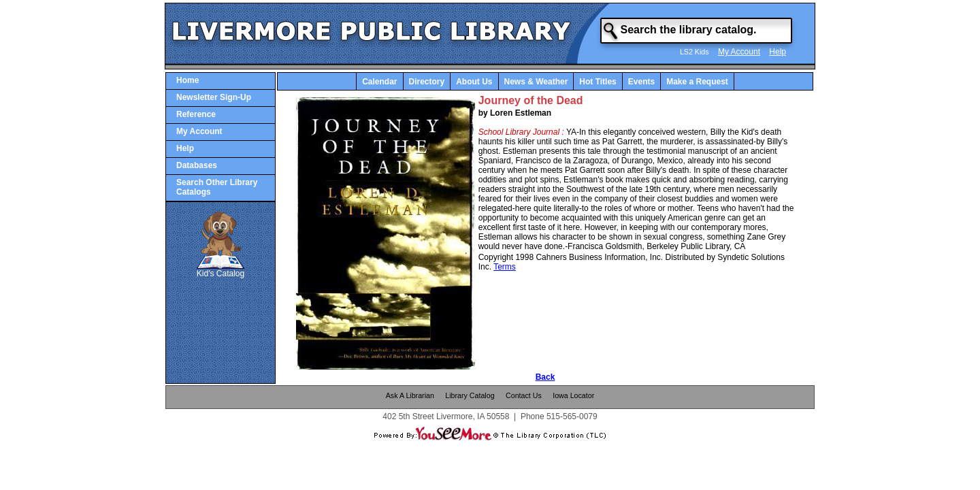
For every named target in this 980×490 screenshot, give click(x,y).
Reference (196, 114)
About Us (474, 82)
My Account (739, 52)
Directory (427, 82)
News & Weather (536, 82)
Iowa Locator (573, 395)
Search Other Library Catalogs (217, 187)
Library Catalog (470, 395)
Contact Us (524, 395)
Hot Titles (598, 82)
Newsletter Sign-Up (214, 97)
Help (778, 52)
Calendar (379, 82)
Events (641, 82)
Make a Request (697, 82)
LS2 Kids (695, 52)
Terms (505, 267)
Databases (197, 165)
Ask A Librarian (410, 395)
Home (187, 80)
